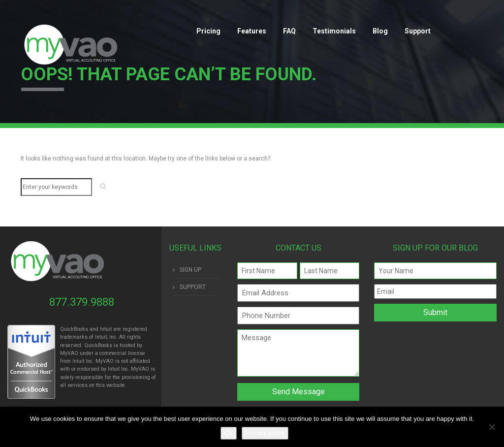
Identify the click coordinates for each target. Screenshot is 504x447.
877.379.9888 (82, 302)
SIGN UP (190, 270)
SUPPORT (193, 287)
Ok (229, 433)
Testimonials (334, 31)
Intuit (78, 361)
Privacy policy (265, 433)
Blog (380, 31)
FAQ (289, 31)
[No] (492, 427)
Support (418, 31)
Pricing (208, 31)
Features (252, 31)
